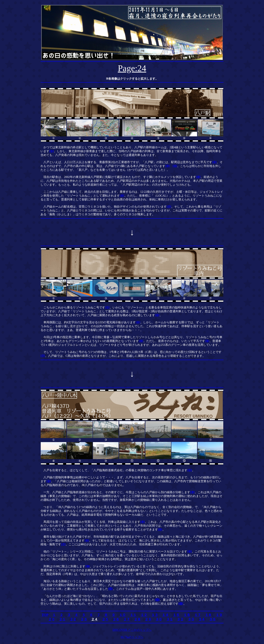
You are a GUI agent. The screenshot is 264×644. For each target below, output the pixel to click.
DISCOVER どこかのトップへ (132, 630)
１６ (187, 615)
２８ (137, 619)
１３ (155, 615)
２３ (84, 619)
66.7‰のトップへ (132, 637)
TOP (45, 615)
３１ (170, 619)
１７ (198, 615)
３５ (212, 619)
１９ (219, 615)
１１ (133, 615)
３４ (202, 619)
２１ (62, 619)
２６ (116, 619)
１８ (208, 615)
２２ (73, 619)
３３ (191, 619)
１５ (176, 615)
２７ (127, 619)
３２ (180, 619)
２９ (148, 619)
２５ (105, 619)
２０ (52, 619)
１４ (165, 615)
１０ (122, 615)
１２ (144, 615)
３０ (159, 619)
